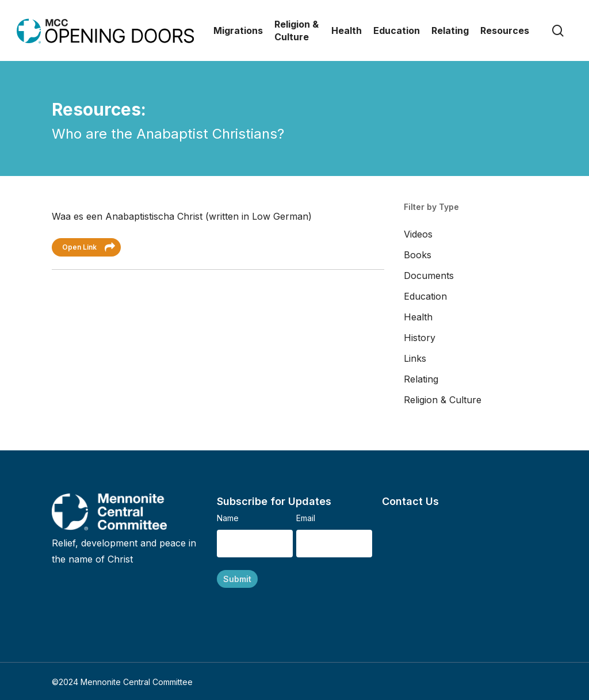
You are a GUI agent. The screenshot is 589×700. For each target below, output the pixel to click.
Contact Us (410, 501)
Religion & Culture (443, 400)
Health (418, 317)
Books (418, 255)
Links (415, 358)
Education (425, 296)
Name (228, 518)
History (420, 338)
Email (306, 518)
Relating (421, 379)
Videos (418, 234)
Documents (429, 276)
